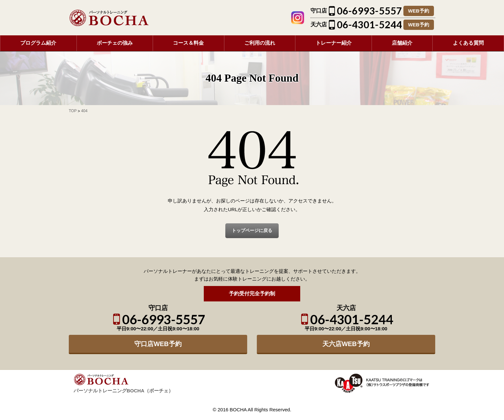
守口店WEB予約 (158, 344)
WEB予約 (419, 11)
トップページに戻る (252, 230)
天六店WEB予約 (346, 344)
